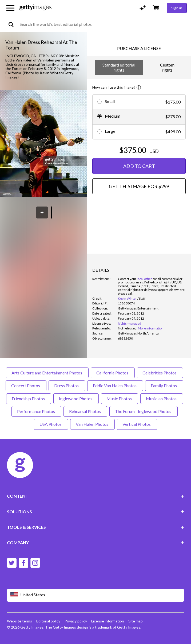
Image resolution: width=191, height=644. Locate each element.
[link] (128, 328)
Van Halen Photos (92, 424)
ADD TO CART (139, 166)
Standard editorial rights (119, 67)
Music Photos (120, 399)
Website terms (19, 621)
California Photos (113, 373)
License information (108, 621)
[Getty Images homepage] (35, 8)
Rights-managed (130, 323)
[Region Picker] (96, 595)
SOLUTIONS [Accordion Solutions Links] (96, 512)
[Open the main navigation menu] (10, 8)
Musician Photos (162, 399)
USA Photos (51, 424)
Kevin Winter (127, 298)
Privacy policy (76, 621)
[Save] (42, 212)
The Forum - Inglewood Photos (144, 411)
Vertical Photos (137, 424)
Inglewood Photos (76, 399)
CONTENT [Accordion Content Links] (96, 496)
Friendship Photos (29, 399)
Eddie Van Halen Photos (115, 385)
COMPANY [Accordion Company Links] (96, 542)
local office (145, 279)
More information (151, 328)
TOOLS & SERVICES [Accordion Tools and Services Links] (96, 527)
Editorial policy (48, 621)
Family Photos (164, 385)
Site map (136, 621)
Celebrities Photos (160, 373)
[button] (43, 144)
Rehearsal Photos (85, 411)
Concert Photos (26, 385)
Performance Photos (36, 411)
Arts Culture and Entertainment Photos (47, 373)
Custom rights (167, 67)
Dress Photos (67, 385)
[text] (104, 24)
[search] (13, 24)
